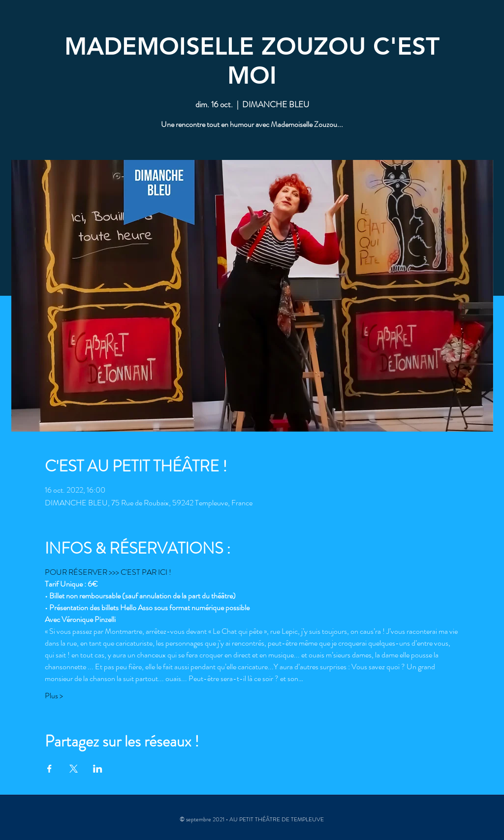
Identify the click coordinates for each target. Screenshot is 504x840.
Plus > (54, 696)
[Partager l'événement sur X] (74, 769)
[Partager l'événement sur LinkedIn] (98, 769)
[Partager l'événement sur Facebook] (49, 769)
